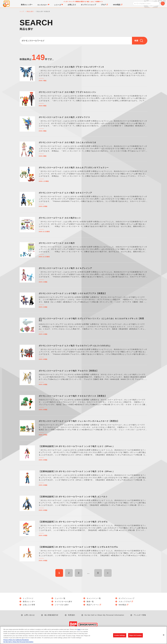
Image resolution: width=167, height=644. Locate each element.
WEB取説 (124, 605)
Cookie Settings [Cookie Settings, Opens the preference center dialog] (120, 636)
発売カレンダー (29, 601)
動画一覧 (90, 601)
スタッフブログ (126, 601)
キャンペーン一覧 (94, 598)
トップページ (28, 598)
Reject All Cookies (135, 636)
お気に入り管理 (29, 605)
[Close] (164, 636)
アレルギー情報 (140, 615)
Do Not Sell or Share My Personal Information (104, 615)
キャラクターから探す (64, 601)
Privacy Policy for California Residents (16, 641)
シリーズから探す (62, 605)
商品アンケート (94, 605)
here (79, 631)
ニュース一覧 (60, 598)
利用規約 (72, 615)
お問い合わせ (30, 615)
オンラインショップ (127, 598)
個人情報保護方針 (51, 615)
